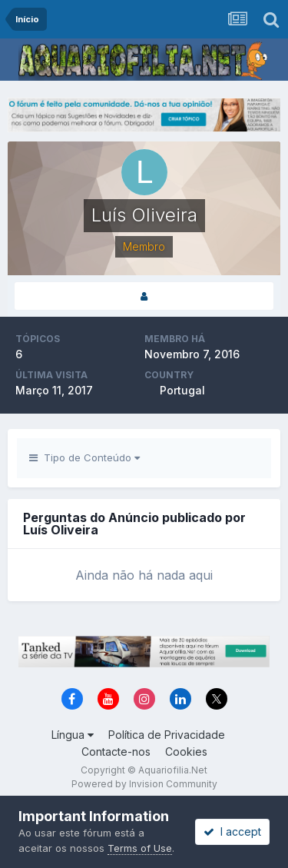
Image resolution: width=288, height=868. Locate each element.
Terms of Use (140, 848)
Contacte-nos (116, 752)
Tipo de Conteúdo (84, 457)
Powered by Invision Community (144, 784)
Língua (73, 735)
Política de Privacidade (167, 735)
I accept (232, 831)
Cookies (186, 752)
